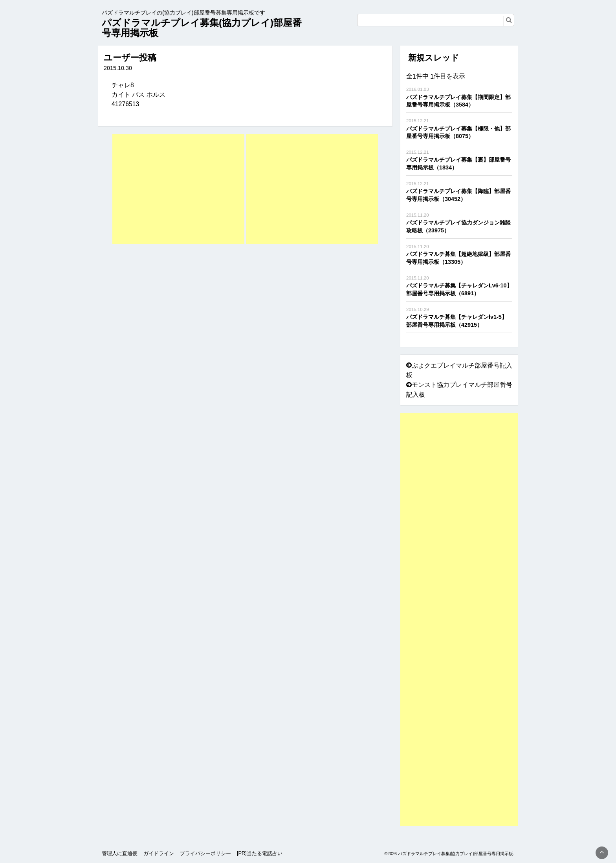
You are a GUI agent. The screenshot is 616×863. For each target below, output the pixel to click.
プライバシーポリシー (205, 853)
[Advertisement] (178, 189)
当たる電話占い (265, 853)
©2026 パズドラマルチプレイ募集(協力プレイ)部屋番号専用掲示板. (449, 854)
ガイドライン (159, 853)
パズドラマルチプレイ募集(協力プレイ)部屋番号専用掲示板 (202, 28)
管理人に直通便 (120, 853)
